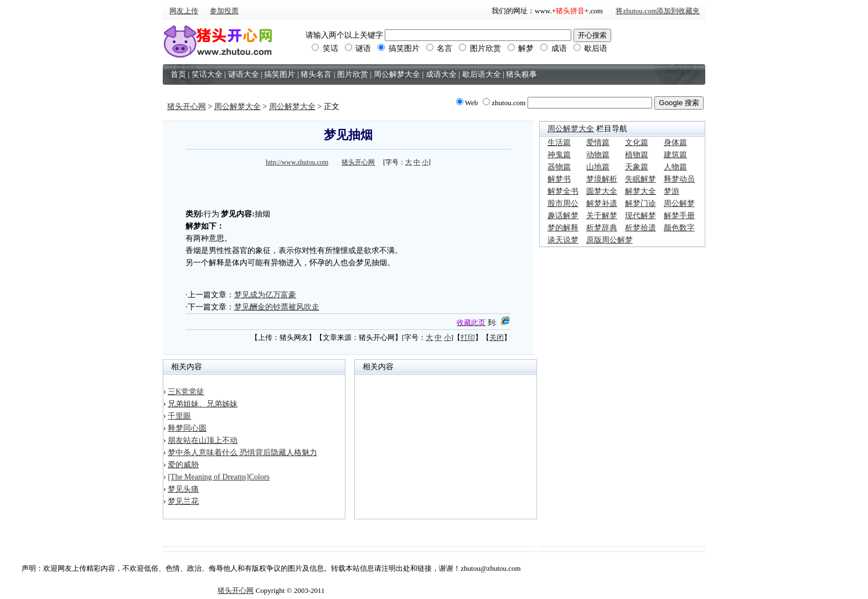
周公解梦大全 (237, 107)
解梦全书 (563, 191)
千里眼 (179, 416)
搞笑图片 (399, 48)
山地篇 (598, 167)
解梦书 (559, 179)
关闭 (497, 337)
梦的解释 (563, 228)
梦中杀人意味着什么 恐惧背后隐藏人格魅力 (242, 453)
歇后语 (591, 48)
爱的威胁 (183, 465)
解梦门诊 (640, 203)
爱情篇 (598, 143)
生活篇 (559, 143)
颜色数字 (679, 228)
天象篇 (637, 167)
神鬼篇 (559, 155)
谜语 (358, 48)
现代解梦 (640, 216)
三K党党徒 (186, 392)
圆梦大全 (602, 191)
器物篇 (559, 167)
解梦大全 (640, 191)
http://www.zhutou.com (297, 162)
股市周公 (563, 203)
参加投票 (224, 11)
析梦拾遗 (640, 228)
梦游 (671, 191)
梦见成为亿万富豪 (265, 295)
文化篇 (637, 143)
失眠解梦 (640, 179)
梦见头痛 (183, 489)
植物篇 (637, 155)
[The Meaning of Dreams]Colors (219, 477)
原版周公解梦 (609, 240)
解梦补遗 (602, 203)
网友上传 (184, 11)
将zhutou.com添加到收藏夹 (658, 11)
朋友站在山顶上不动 (203, 440)
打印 (468, 337)
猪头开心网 (187, 107)
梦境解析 (602, 179)
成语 (554, 48)
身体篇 (675, 143)
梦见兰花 (183, 501)
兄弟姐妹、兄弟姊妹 (203, 404)
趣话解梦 (563, 216)
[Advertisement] (348, 186)
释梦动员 (679, 179)
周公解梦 (679, 203)
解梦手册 (679, 216)
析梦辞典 (602, 228)
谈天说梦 (563, 240)
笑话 (325, 48)
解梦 (521, 48)
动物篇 (598, 155)
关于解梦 (602, 216)
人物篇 (675, 167)
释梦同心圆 (187, 428)
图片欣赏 (480, 48)
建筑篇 (675, 155)
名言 (440, 48)
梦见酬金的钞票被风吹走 (277, 307)
